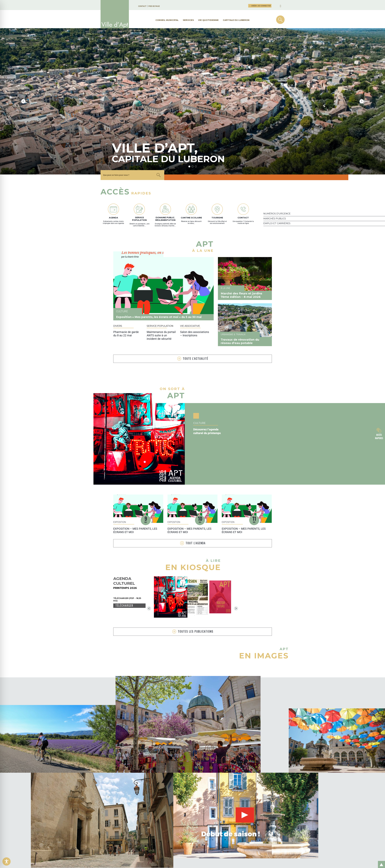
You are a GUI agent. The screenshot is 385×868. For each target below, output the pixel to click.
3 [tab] (196, 107)
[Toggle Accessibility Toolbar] (7, 861)
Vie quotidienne (208, 20)
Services (188, 20)
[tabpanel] (115, 72)
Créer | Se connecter (260, 6)
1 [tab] (189, 107)
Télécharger (124, 546)
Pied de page (154, 6)
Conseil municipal (167, 20)
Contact (142, 6)
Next (362, 72)
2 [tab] (192, 107)
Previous (23, 72)
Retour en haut (380, 861)
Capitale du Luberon (236, 20)
